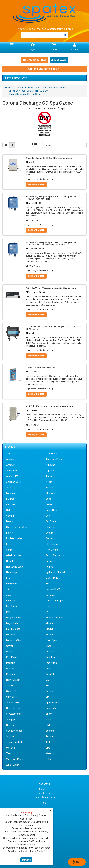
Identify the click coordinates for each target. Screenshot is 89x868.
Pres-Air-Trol (13, 669)
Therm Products (15, 742)
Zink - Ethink (13, 765)
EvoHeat (50, 538)
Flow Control (52, 550)
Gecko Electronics (55, 555)
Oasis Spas (51, 640)
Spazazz (11, 725)
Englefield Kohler (15, 538)
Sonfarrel (11, 697)
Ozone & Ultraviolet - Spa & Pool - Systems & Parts (40, 88)
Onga (49, 646)
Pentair (10, 652)
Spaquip (11, 719)
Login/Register (36, 184)
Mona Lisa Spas (14, 640)
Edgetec (50, 527)
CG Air (49, 504)
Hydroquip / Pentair (56, 572)
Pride (48, 669)
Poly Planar (12, 657)
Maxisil (49, 629)
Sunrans (50, 731)
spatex (49, 719)
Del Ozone (51, 521)
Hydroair (50, 567)
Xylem (49, 759)
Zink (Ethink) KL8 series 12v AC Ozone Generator (50, 406)
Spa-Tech (51, 708)
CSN (48, 516)
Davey (10, 521)
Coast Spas (52, 510)
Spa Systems (13, 708)
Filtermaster (52, 544)
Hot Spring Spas (15, 567)
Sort (35, 144)
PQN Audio (51, 663)
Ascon (49, 482)
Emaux (49, 533)
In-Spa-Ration (53, 578)
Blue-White (51, 493)
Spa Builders (13, 702)
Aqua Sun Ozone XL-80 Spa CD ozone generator (49, 158)
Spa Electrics (52, 702)
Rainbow (11, 674)
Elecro (10, 533)
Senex (10, 686)
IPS (48, 584)
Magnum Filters (54, 618)
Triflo (48, 742)
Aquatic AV (12, 476)
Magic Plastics (14, 618)
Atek (9, 488)
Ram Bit (50, 674)
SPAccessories (14, 714)
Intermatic (12, 584)
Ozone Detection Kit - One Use (41, 368)
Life (48, 606)
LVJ (8, 612)
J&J (8, 589)
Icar (8, 578)
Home (8, 88)
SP (47, 697)
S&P (48, 680)
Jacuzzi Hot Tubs (55, 589)
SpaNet (50, 714)
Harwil (10, 561)
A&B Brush (51, 454)
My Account (44, 789)
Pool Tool (51, 657)
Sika (48, 686)
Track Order (44, 793)
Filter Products (16, 78)
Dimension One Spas (17, 527)
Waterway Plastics (16, 759)
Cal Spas (11, 504)
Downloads (59, 60)
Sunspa (10, 736)
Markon (50, 623)
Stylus (49, 725)
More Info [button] (26, 860)
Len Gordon (12, 606)
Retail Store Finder (35, 60)
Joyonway (51, 595)
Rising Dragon (13, 680)
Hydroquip (12, 572)
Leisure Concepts (55, 601)
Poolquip (11, 663)
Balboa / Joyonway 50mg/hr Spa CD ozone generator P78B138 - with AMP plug (52, 198)
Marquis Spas (13, 629)
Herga (49, 561)
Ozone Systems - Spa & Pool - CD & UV (28, 91)
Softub (49, 691)
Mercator (11, 635)
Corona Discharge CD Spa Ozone (25, 94)
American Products (56, 459)
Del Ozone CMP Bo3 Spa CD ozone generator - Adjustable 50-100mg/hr (54, 328)
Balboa (49, 488)
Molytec (50, 635)
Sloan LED (11, 691)
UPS (48, 748)
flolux (9, 550)
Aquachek (51, 465)
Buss (48, 499)
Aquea (49, 476)
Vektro (10, 753)
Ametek (10, 465)
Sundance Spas (14, 731)
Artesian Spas (14, 482)
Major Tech (12, 623)
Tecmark (50, 736)
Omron (10, 646)
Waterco (50, 753)
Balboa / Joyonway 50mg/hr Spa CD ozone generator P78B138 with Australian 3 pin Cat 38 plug (52, 244)
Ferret (9, 544)
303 (8, 454)
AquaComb (12, 471)
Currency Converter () (44, 69)
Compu (10, 516)
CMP (9, 510)
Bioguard (11, 493)
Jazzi (9, 595)
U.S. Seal (11, 748)
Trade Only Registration (44, 797)
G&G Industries (14, 555)
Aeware (10, 459)
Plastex (50, 652)
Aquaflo (50, 471)
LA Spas (11, 601)
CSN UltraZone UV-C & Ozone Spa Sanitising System (51, 288)
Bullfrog (10, 499)
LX (47, 612)
